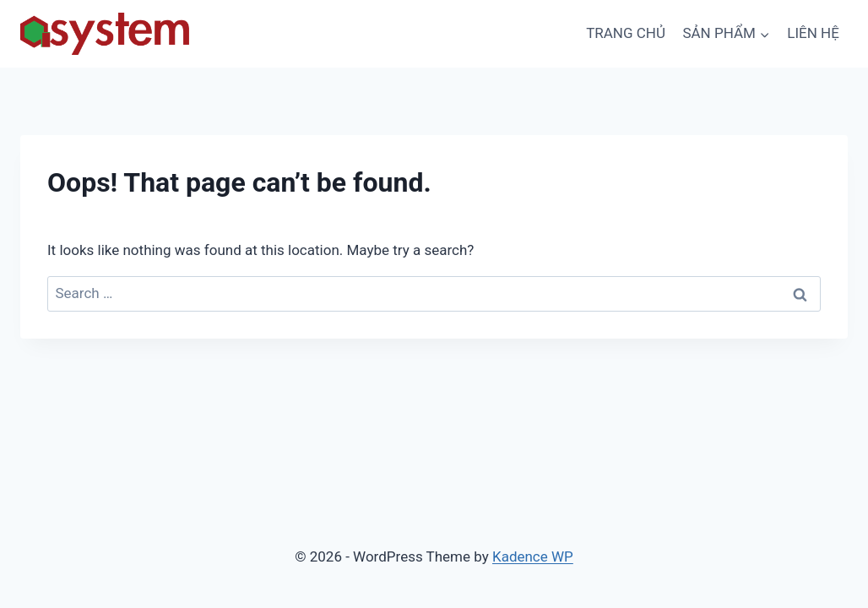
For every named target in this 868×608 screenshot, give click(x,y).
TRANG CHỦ (626, 33)
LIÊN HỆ (813, 33)
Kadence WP (533, 556)
